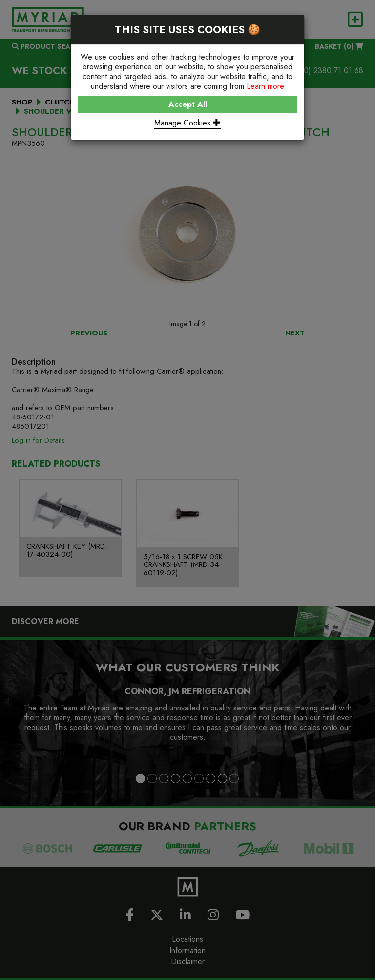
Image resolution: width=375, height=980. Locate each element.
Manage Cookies (187, 123)
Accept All (188, 104)
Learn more (265, 86)
